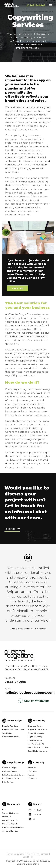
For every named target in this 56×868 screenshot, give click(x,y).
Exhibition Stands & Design (13, 775)
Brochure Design (35, 726)
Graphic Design (16, 762)
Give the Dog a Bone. (28, 864)
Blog (4, 810)
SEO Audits (7, 817)
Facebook (37, 810)
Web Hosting (7, 733)
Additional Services (10, 831)
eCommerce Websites (11, 737)
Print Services (8, 782)
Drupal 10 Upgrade (10, 824)
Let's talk (18, 288)
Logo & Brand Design (11, 778)
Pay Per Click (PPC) (36, 744)
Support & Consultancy (37, 730)
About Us (32, 768)
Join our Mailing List (10, 813)
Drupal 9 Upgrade (10, 820)
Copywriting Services (37, 733)
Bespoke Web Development (13, 730)
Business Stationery (10, 771)
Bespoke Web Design (11, 726)
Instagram (38, 814)
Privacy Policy (32, 854)
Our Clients (33, 771)
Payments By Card (15, 854)
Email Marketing (35, 740)
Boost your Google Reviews (13, 827)
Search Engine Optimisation (40, 747)
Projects (31, 775)
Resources (14, 804)
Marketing (39, 721)
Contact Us (32, 778)
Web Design (14, 721)
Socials (37, 804)
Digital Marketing (35, 737)
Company (39, 762)
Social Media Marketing (38, 751)
